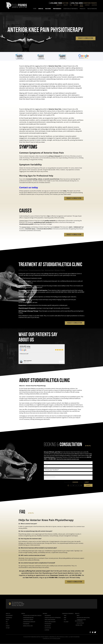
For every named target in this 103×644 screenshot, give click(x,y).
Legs (65, 620)
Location (94, 5)
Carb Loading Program (50, 620)
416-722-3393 (77, 3)
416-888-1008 (56, 3)
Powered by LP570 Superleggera (51, 639)
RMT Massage (48, 626)
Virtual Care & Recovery (50, 622)
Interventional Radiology (29, 622)
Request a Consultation (86, 38)
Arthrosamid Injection (28, 618)
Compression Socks (81, 620)
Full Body (66, 622)
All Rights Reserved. (74, 637)
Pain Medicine (26, 624)
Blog (81, 5)
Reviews (76, 5)
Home (35, 9)
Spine (65, 616)
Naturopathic (48, 616)
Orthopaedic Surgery (28, 620)
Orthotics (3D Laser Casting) (83, 618)
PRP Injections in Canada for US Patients (32, 616)
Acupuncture (48, 628)
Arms (65, 618)
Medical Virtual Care (28, 626)
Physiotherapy (9, 616)
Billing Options (80, 623)
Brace (78, 616)
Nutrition (47, 630)
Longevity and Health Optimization (53, 618)
